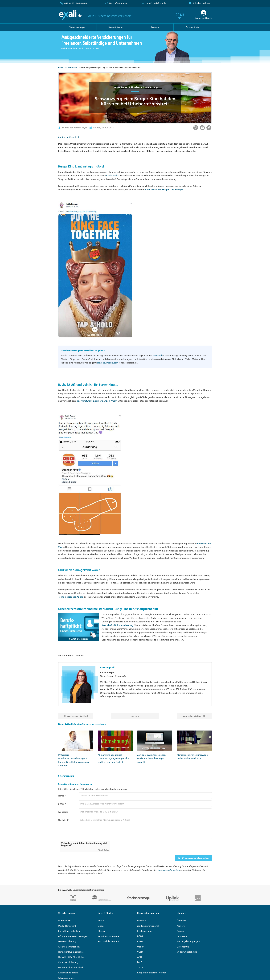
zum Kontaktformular (156, 3)
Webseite (63, 812)
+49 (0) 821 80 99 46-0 (76, 3)
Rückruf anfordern (118, 3)
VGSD (140, 952)
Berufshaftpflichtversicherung (117, 625)
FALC (140, 962)
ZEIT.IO (141, 967)
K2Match (142, 941)
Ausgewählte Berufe (68, 973)
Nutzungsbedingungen (188, 941)
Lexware (141, 921)
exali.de (71, 15)
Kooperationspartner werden (152, 973)
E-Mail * (62, 804)
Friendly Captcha (104, 850)
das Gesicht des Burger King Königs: (164, 190)
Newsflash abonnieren (109, 936)
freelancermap (145, 931)
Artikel (101, 921)
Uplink (141, 947)
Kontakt (181, 931)
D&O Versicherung (67, 941)
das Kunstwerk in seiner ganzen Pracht (97, 401)
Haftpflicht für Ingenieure (71, 952)
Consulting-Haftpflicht (69, 931)
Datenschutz (183, 947)
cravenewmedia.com (108, 363)
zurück (135, 716)
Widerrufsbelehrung (187, 952)
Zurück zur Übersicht (69, 137)
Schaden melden (201, 3)
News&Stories (71, 67)
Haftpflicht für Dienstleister (72, 957)
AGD (140, 957)
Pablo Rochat (113, 175)
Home (61, 67)
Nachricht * (64, 820)
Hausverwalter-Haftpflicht (71, 967)
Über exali (182, 921)
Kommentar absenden (195, 858)
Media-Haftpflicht (67, 926)
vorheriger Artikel (77, 716)
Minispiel (157, 355)
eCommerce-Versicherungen (73, 936)
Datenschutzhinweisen (169, 870)
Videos (101, 926)
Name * (62, 796)
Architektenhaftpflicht (69, 947)
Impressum (183, 936)
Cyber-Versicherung (68, 962)
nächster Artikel (193, 716)
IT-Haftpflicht (65, 921)
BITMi (140, 936)
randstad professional (148, 926)
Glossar (101, 931)
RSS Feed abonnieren (108, 941)
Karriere (181, 926)
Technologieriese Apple (71, 597)
